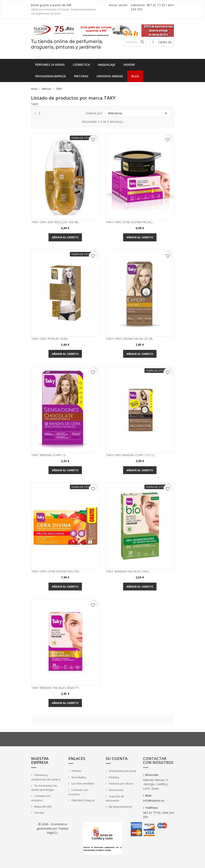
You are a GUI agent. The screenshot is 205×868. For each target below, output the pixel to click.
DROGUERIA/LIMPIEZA (50, 76)
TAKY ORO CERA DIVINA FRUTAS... (56, 571)
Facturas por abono (121, 783)
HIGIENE (129, 65)
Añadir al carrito (65, 237)
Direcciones (116, 790)
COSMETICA (81, 65)
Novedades (79, 777)
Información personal (122, 771)
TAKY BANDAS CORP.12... (49, 455)
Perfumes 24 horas (50, 65)
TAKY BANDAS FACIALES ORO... (128, 571)
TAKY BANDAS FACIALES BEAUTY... (56, 688)
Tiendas (39, 813)
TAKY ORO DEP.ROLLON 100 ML (55, 222)
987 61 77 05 (156, 5)
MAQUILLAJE (107, 65)
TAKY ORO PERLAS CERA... (50, 339)
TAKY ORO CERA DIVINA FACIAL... (130, 222)
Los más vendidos (83, 783)
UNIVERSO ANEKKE (110, 76)
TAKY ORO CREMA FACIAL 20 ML (129, 339)
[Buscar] (135, 42)
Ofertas (76, 771)
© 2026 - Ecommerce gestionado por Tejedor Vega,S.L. (53, 828)
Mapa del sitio (43, 806)
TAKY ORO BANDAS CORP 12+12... (131, 455)
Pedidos (114, 777)
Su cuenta (117, 758)
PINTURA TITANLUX (83, 800)
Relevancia (138, 113)
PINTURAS (81, 76)
